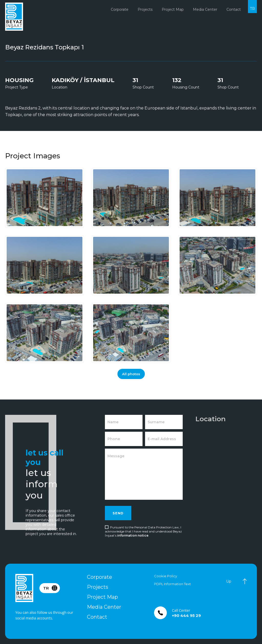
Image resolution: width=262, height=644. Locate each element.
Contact (97, 617)
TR (252, 9)
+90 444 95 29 (186, 615)
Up (229, 581)
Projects (98, 587)
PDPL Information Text (172, 584)
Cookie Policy (166, 576)
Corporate (100, 577)
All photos (131, 374)
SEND (118, 513)
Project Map (173, 9)
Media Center (104, 607)
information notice (133, 535)
